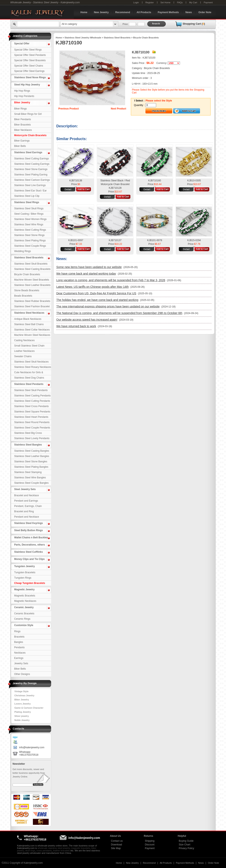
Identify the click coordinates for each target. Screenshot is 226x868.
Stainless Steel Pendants (29, 384)
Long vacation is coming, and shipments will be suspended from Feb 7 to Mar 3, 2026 (111, 280)
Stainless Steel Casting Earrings (32, 164)
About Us (115, 836)
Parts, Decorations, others (29, 545)
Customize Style (24, 625)
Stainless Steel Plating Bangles (31, 467)
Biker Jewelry (22, 102)
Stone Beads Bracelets (27, 290)
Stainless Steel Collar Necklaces (32, 330)
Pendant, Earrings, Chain (28, 506)
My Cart (193, 2)
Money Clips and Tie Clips (29, 559)
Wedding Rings (22, 251)
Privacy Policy (186, 848)
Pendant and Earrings (26, 501)
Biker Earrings (22, 141)
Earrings (19, 658)
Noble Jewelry (22, 720)
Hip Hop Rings (22, 91)
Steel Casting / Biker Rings (29, 214)
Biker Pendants (22, 119)
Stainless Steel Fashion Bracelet (32, 306)
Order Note (205, 12)
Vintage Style (21, 691)
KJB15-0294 (194, 240)
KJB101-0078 (155, 240)
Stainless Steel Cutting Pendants (32, 401)
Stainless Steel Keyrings (28, 523)
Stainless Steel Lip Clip (27, 196)
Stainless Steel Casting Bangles (32, 451)
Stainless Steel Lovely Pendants (32, 438)
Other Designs (22, 674)
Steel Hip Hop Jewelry (27, 85)
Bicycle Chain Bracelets (27, 274)
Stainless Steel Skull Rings (29, 208)
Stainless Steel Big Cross (28, 433)
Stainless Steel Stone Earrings (31, 169)
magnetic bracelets (81, 848)
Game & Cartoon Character (29, 708)
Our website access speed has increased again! (87, 320)
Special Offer (22, 44)
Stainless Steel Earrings (28, 152)
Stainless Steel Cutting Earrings (32, 159)
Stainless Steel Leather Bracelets (32, 285)
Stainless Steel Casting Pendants (32, 396)
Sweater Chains (23, 356)
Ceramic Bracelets (24, 614)
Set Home (165, 2)
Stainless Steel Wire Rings (29, 224)
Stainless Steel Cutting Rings (30, 230)
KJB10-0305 (194, 181)
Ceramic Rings (22, 619)
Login (136, 2)
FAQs (180, 2)
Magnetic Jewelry (24, 589)
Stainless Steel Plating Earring (31, 175)
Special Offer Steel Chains (29, 66)
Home (84, 12)
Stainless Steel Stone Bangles (31, 462)
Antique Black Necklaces (28, 319)
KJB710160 (155, 181)
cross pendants (44, 851)
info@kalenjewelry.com (32, 747)
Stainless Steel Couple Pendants (32, 428)
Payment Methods (168, 12)
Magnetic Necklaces (25, 601)
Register (150, 2)
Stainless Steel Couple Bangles (31, 483)
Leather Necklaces (24, 351)
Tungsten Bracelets (25, 572)
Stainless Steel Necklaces (29, 313)
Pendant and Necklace (27, 517)
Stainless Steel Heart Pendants (31, 417)
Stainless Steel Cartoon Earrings (32, 180)
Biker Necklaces (23, 130)
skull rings (30, 851)
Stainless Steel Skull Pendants (31, 390)
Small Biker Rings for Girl (28, 114)
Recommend (123, 12)
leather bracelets (61, 851)
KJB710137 (115, 240)
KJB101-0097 (76, 240)
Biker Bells (20, 146)
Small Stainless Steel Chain (29, 346)
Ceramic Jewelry (24, 607)
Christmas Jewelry (24, 695)
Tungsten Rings (23, 578)
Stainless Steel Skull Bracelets (31, 264)
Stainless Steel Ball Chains (29, 324)
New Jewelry (101, 12)
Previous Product (69, 109)
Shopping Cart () (194, 24)
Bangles (19, 642)
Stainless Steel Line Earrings (30, 185)
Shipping (150, 841)
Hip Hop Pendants (24, 96)
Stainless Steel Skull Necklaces (31, 362)
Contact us (117, 841)
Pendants (19, 647)
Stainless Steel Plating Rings (30, 241)
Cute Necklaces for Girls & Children (29, 373)
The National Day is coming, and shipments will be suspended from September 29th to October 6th (119, 313)
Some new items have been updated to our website (89, 267)
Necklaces (20, 653)
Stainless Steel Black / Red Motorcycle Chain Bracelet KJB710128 (115, 184)
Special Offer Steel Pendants (30, 55)
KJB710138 (76, 181)
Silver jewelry (22, 716)
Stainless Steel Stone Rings (29, 235)
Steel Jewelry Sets (25, 489)
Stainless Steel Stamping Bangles (28, 473)
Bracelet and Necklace (27, 495)
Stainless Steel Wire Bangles (30, 478)
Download (116, 845)
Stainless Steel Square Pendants (32, 412)
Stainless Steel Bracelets (29, 258)
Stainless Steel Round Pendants (32, 422)
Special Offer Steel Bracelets (30, 60)
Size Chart (184, 845)
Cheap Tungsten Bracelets (30, 583)
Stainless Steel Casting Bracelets (32, 269)
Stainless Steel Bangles (28, 445)
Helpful (182, 836)
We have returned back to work (76, 326)
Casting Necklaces (24, 340)
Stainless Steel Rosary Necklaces (33, 367)
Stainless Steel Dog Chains (29, 378)
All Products (144, 12)
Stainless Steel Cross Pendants (31, 406)
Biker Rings (20, 109)
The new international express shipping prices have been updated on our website (108, 306)
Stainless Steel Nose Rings (30, 77)
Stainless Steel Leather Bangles (32, 456)
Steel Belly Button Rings (28, 530)
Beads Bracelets (23, 296)
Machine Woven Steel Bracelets (32, 280)
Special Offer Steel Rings (28, 50)
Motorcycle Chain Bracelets (30, 135)
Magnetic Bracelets (25, 596)
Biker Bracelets (22, 125)
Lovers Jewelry (23, 704)
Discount (150, 845)
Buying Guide (186, 841)
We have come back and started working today (86, 274)
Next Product (118, 109)
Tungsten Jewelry (24, 566)
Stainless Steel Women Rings (30, 219)
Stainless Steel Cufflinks (28, 552)
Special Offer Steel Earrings (29, 71)
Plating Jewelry (23, 712)
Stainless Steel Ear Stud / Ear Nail (30, 191)
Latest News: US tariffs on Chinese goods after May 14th (92, 287)
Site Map (116, 848)
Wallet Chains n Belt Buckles (31, 538)
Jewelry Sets (21, 663)
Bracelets (19, 637)
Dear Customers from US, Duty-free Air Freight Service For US (96, 293)
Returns (148, 836)
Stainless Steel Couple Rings (30, 246)
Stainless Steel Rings (27, 202)
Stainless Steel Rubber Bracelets (32, 301)
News (189, 12)
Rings (17, 631)
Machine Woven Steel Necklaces (32, 335)
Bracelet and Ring (24, 511)
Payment (208, 2)
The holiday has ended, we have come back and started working (97, 300)
